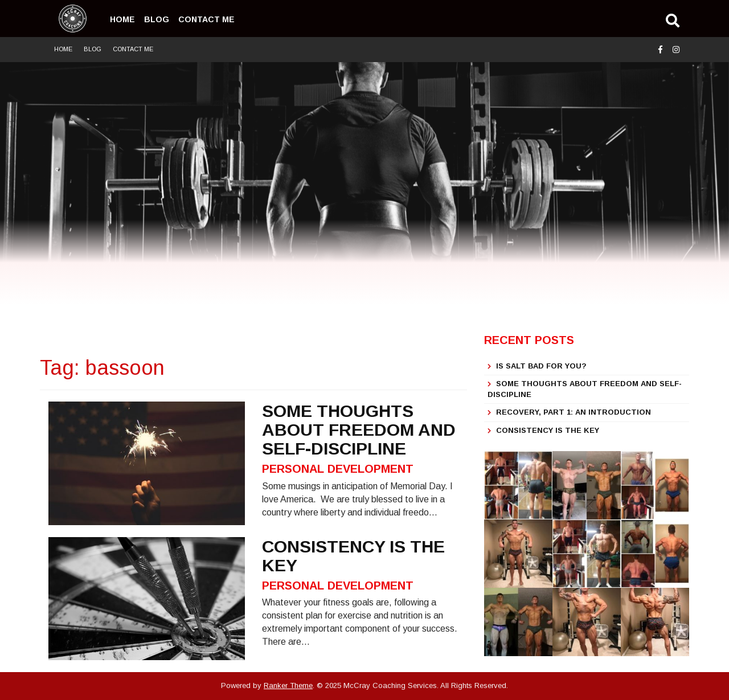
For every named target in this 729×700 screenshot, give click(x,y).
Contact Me (206, 19)
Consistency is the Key (548, 430)
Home (122, 19)
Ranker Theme (288, 685)
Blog (157, 19)
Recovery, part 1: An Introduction (574, 412)
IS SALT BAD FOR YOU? (541, 366)
